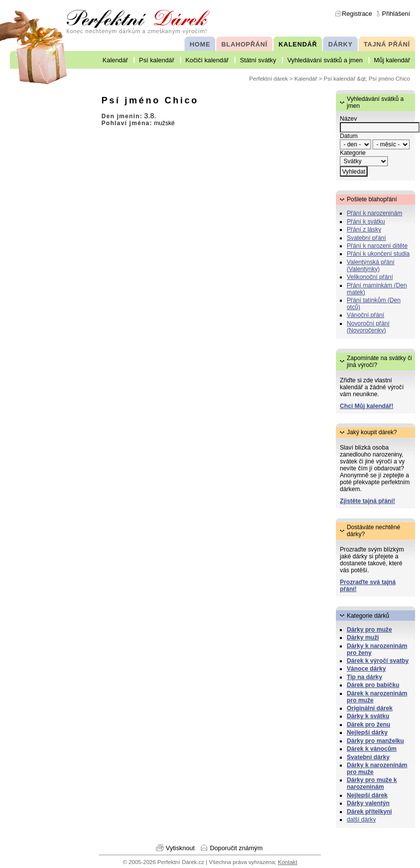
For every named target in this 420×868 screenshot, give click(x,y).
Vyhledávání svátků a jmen (325, 60)
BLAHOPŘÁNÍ (245, 44)
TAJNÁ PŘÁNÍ (387, 44)
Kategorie (353, 153)
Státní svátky (258, 60)
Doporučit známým (236, 848)
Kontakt (288, 862)
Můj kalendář (392, 60)
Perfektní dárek (269, 79)
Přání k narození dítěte (377, 246)
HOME (200, 44)
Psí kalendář (157, 60)
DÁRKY (340, 44)
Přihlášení (396, 14)
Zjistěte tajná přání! (367, 501)
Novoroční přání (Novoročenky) (368, 327)
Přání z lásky (364, 229)
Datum (349, 136)
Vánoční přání (366, 315)
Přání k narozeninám (374, 213)
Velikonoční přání (370, 277)
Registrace (357, 14)
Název (348, 119)
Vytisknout (180, 848)
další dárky (361, 820)
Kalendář (115, 60)
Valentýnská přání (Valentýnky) (371, 266)
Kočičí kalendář (207, 60)
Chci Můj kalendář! (367, 406)
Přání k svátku (366, 222)
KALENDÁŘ (298, 44)
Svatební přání (366, 238)
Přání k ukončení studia (378, 254)
